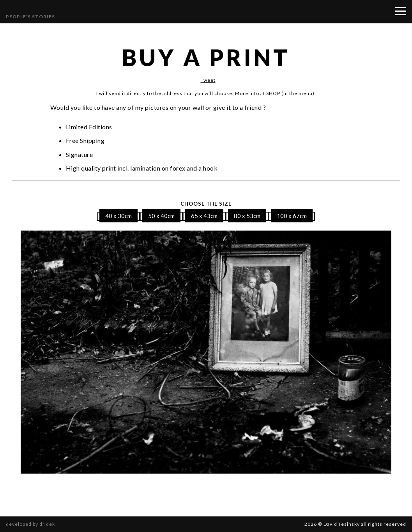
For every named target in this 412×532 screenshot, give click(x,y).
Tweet (208, 80)
